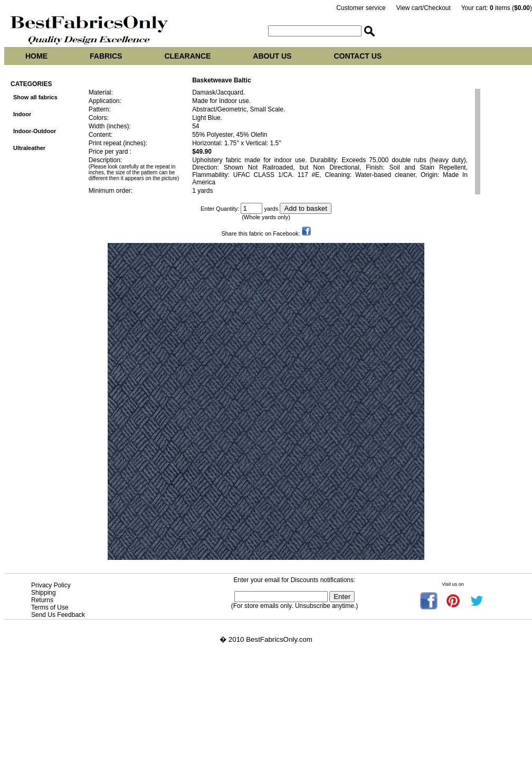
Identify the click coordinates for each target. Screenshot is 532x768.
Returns (42, 600)
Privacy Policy (51, 585)
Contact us (358, 56)
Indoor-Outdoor (35, 131)
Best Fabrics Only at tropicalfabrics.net (64, 741)
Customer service (361, 8)
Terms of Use (50, 607)
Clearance (187, 56)
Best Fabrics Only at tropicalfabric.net (63, 749)
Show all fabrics (35, 97)
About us (272, 56)
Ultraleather (29, 148)
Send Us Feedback (58, 615)
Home (36, 56)
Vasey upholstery (31, 718)
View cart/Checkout (424, 8)
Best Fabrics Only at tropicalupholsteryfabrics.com (82, 725)
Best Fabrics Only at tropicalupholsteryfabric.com (81, 733)
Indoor (22, 114)
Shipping (44, 593)
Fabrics (106, 56)
